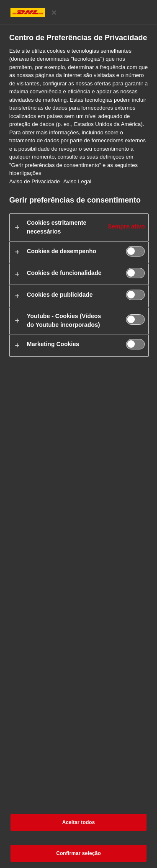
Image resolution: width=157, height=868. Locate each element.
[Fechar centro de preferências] (54, 13)
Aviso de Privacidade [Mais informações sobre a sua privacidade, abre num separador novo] (35, 181)
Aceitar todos (78, 822)
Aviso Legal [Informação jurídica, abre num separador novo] (77, 181)
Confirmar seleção (78, 853)
